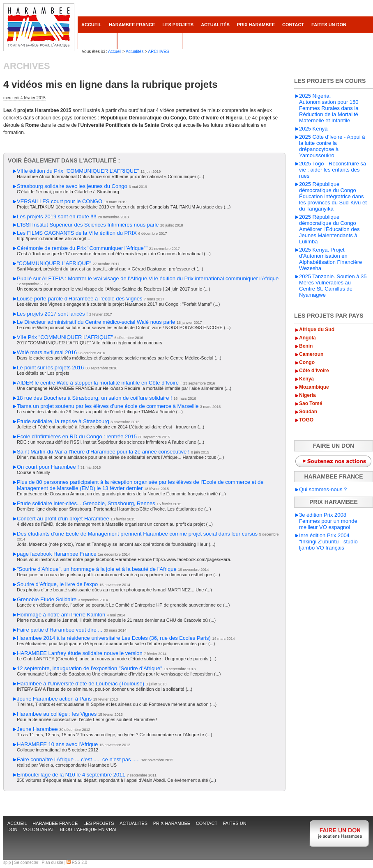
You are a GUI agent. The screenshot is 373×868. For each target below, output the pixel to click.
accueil (91, 25)
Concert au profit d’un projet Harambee (63, 519)
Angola (307, 338)
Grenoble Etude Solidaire (47, 599)
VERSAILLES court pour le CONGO (60, 201)
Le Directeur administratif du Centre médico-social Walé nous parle (96, 322)
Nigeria (307, 395)
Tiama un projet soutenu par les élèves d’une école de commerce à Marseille (108, 406)
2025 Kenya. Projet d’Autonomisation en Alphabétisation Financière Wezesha (330, 259)
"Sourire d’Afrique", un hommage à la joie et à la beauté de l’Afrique (97, 569)
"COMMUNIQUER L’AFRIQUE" (54, 263)
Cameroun (311, 354)
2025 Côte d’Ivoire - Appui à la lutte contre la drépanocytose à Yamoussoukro (332, 146)
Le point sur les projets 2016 (50, 368)
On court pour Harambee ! (48, 467)
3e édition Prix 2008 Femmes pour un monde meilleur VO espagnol (328, 521)
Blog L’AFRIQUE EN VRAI (150, 41)
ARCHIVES (158, 52)
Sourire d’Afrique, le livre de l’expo (57, 584)
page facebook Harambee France (57, 554)
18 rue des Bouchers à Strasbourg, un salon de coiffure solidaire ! (94, 398)
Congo (307, 362)
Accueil (115, 52)
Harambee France (132, 25)
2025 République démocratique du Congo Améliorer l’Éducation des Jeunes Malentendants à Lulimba (329, 229)
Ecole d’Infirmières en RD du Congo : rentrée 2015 (77, 436)
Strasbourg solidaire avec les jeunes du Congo (72, 186)
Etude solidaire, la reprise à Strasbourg (63, 421)
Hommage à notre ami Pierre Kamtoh (61, 615)
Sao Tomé (311, 403)
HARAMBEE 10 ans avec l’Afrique (57, 744)
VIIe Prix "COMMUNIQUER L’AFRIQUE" (65, 337)
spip (7, 862)
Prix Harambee (256, 25)
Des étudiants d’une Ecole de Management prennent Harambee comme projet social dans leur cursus (137, 534)
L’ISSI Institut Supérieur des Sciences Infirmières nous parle (88, 225)
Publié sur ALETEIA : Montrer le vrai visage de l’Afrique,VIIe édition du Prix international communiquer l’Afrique (148, 278)
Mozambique (314, 387)
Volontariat (97, 41)
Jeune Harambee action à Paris (54, 699)
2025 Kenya (313, 129)
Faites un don (329, 25)
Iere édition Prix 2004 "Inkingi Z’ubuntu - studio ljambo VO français (328, 542)
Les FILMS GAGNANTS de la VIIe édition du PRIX (77, 233)
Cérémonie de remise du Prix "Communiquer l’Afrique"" (82, 248)
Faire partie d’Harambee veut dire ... (60, 630)
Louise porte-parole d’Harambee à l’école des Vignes (79, 299)
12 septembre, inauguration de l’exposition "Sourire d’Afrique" (90, 668)
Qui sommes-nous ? (323, 489)
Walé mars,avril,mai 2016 (47, 352)
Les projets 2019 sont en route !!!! (57, 216)
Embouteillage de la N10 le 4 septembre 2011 (71, 775)
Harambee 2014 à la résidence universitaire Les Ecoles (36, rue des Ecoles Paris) (114, 638)
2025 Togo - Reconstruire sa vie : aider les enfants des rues (333, 170)
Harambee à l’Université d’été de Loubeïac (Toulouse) (81, 684)
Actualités (215, 25)
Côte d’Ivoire (314, 371)
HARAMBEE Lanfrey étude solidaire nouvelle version (80, 653)
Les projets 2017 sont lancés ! (52, 314)
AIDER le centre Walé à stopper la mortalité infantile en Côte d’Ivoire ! (99, 383)
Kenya (306, 379)
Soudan (308, 412)
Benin (306, 346)
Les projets (178, 25)
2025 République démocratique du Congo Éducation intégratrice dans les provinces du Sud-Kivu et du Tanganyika (333, 196)
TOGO (306, 420)
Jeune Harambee (37, 729)
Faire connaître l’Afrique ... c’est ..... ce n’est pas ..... (78, 759)
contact (293, 25)
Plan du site (53, 862)
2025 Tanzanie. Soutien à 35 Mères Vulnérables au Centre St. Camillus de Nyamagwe (333, 286)
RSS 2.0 (77, 862)
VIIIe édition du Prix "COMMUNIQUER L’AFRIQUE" (78, 171)
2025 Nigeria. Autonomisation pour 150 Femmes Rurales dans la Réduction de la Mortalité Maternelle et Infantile (329, 108)
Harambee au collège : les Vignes (57, 714)
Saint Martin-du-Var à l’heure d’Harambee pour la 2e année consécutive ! (103, 452)
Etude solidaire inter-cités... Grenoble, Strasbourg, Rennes (86, 503)
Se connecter (26, 862)
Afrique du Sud (317, 330)
